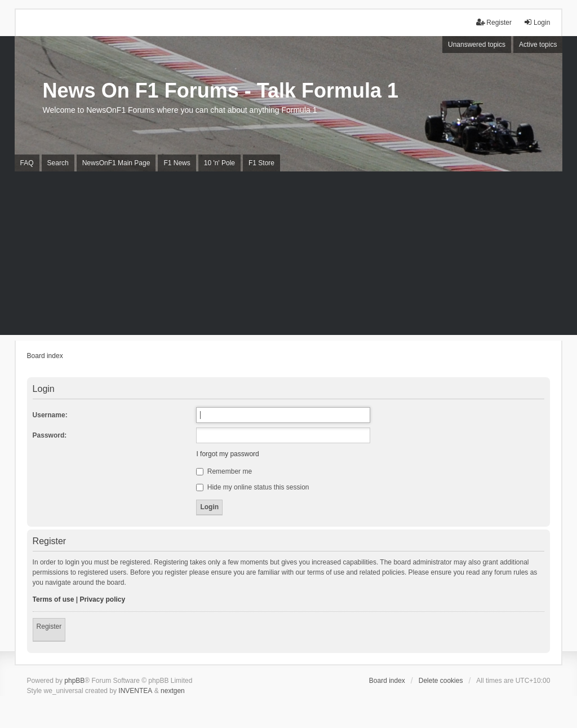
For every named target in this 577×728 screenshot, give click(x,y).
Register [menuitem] (494, 22)
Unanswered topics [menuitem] (477, 45)
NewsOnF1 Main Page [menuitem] (116, 163)
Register (49, 626)
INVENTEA (135, 691)
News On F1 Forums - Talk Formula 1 (221, 91)
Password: (50, 435)
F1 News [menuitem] (177, 163)
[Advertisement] (288, 256)
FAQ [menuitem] (27, 163)
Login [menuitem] (537, 22)
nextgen (173, 691)
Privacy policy (102, 599)
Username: (50, 415)
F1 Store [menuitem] (261, 163)
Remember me (224, 471)
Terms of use (54, 599)
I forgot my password (227, 454)
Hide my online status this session (252, 487)
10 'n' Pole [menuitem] (219, 163)
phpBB (74, 681)
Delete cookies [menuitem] (441, 681)
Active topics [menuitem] (538, 45)
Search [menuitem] (58, 163)
